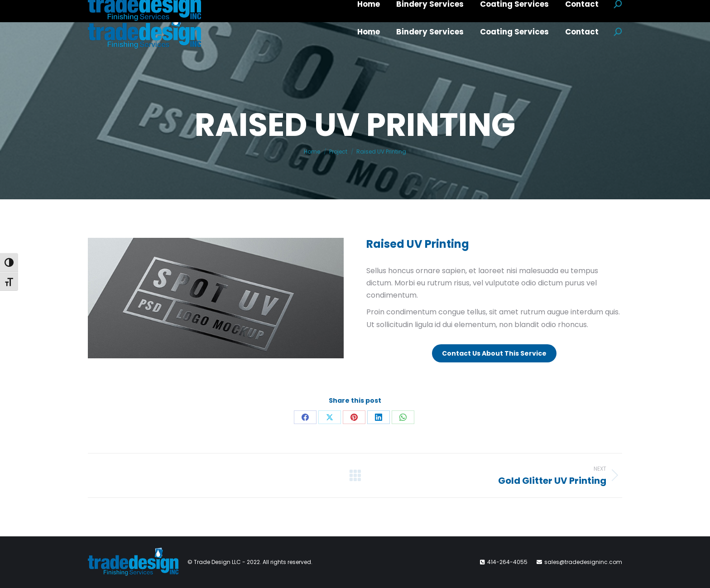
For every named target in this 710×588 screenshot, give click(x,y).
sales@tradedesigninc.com (583, 562)
